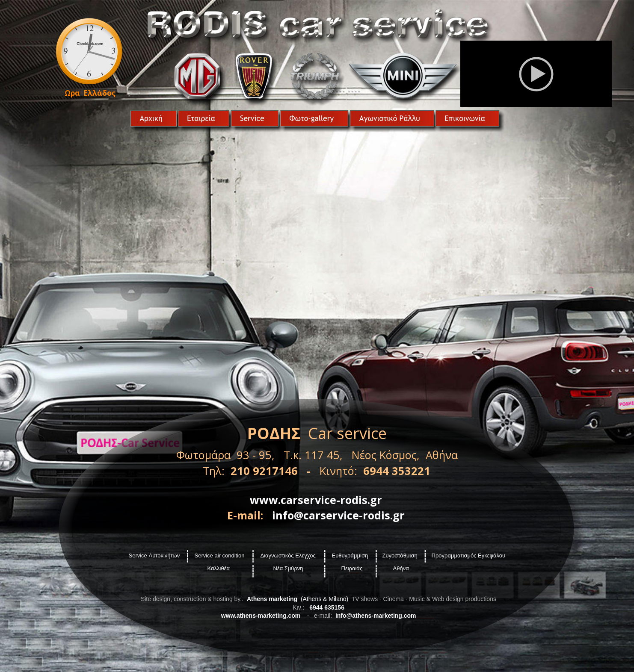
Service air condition (220, 556)
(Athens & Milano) (324, 599)
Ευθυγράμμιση (350, 556)
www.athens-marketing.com (261, 616)
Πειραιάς (352, 568)
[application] (536, 74)
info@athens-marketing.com (376, 616)
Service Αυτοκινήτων (154, 556)
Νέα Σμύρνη (288, 568)
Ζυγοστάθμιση (400, 556)
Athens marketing (272, 599)
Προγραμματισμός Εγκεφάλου (469, 556)
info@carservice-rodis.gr (338, 515)
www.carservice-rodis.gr (316, 500)
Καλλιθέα (219, 568)
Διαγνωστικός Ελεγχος (288, 556)
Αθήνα (401, 568)
